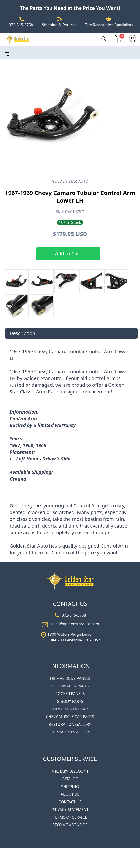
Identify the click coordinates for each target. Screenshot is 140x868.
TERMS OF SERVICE (70, 817)
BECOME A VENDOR (70, 825)
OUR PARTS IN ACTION (70, 732)
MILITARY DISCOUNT (70, 771)
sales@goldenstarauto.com (75, 624)
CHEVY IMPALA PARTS (70, 709)
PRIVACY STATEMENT (70, 810)
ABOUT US (70, 794)
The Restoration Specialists (109, 25)
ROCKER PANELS (70, 694)
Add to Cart (68, 253)
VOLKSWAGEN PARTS (70, 686)
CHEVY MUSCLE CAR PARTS (70, 717)
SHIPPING (70, 787)
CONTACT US (70, 802)
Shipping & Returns (59, 25)
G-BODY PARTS (70, 701)
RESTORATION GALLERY (70, 724)
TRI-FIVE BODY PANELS (70, 678)
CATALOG (70, 779)
